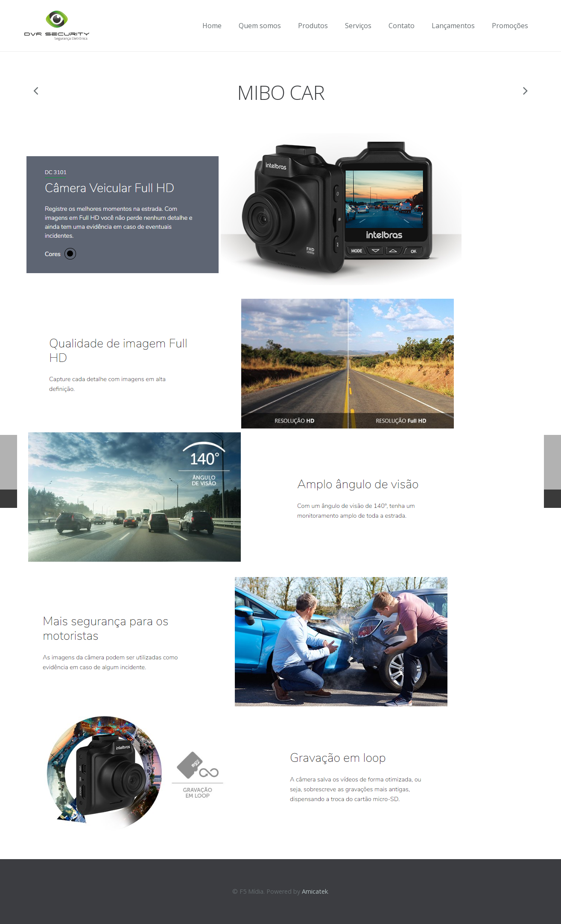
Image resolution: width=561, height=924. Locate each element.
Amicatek (315, 891)
